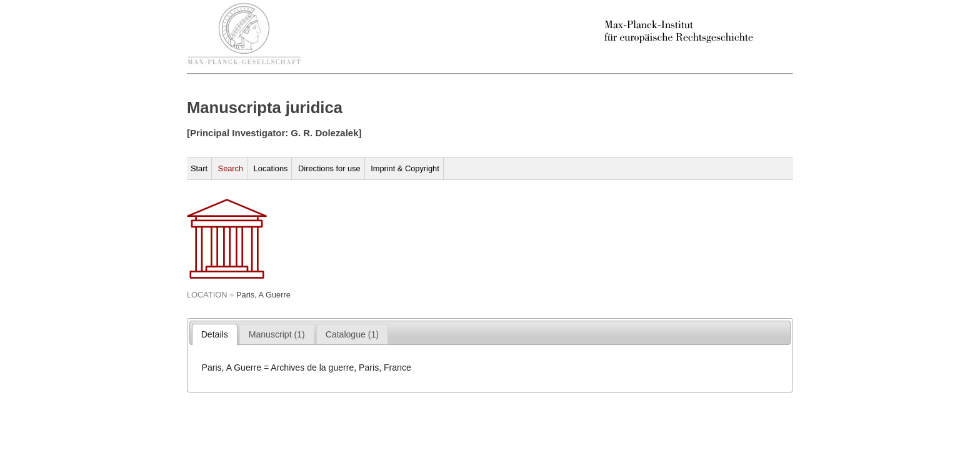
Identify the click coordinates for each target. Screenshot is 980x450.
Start (199, 168)
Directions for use (329, 168)
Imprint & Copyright (405, 168)
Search (231, 168)
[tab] (215, 334)
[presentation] (215, 334)
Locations (271, 168)
